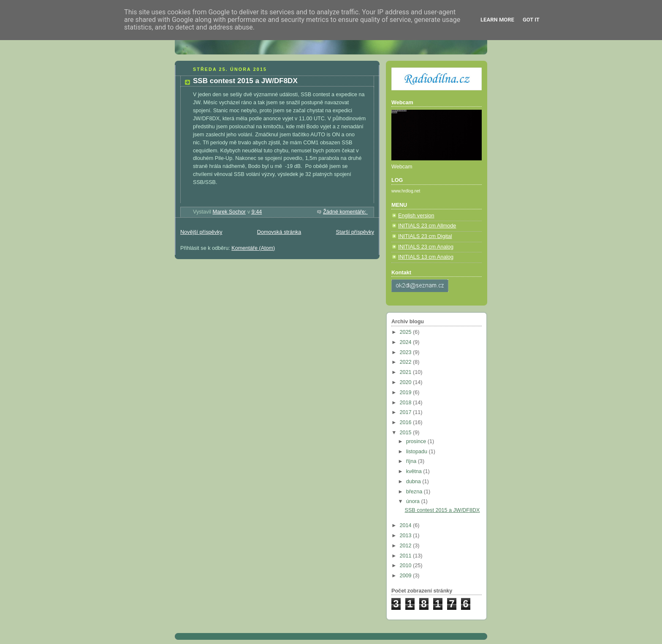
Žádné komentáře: (345, 212)
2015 (407, 433)
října (412, 461)
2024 (407, 342)
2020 (407, 382)
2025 (407, 332)
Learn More (497, 20)
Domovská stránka (279, 232)
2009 (407, 576)
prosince (417, 441)
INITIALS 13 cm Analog (426, 257)
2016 (407, 422)
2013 (407, 536)
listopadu (418, 452)
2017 (407, 412)
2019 (407, 392)
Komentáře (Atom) (253, 248)
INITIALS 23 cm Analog (426, 247)
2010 (407, 566)
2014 (407, 525)
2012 (407, 546)
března (415, 492)
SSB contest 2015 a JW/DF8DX (245, 81)
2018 (407, 403)
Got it (531, 20)
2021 (407, 372)
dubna (414, 482)
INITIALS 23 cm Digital (425, 236)
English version (416, 216)
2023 (407, 352)
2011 (407, 556)
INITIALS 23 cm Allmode (427, 226)
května (415, 471)
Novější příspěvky (201, 232)
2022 (407, 362)
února (414, 501)
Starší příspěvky (355, 232)
